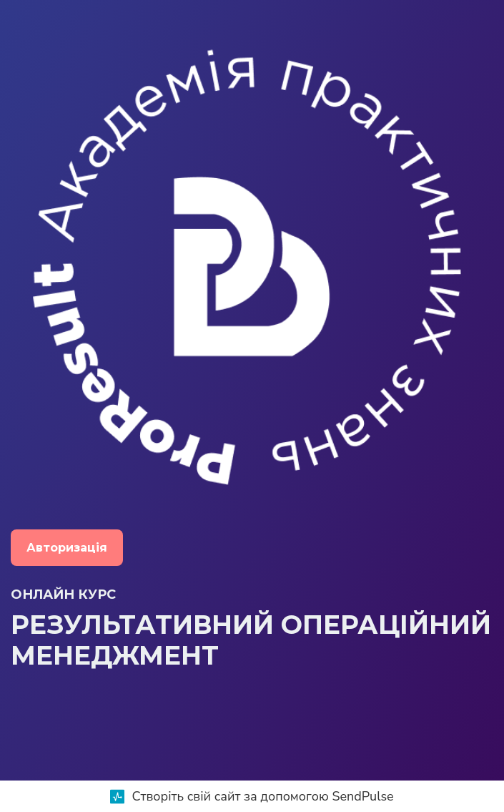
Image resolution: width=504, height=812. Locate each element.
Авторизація (67, 548)
